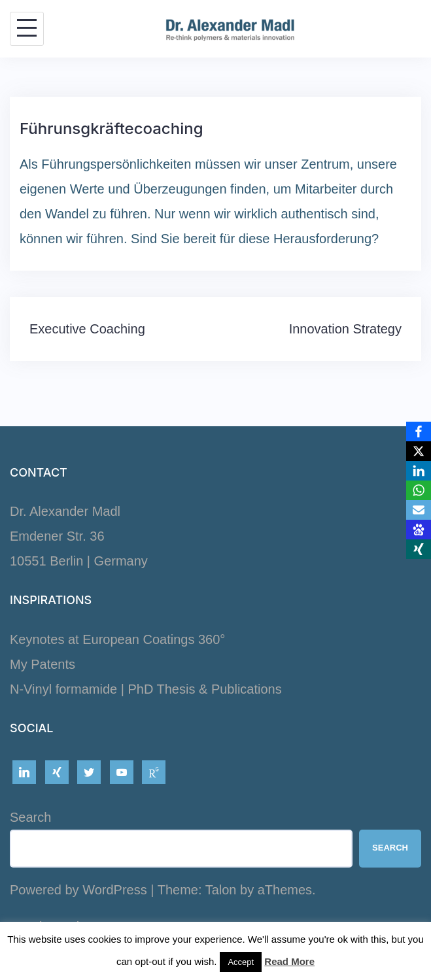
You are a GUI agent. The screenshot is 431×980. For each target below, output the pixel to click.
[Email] (419, 510)
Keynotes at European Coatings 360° (117, 639)
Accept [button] (241, 962)
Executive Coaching (87, 329)
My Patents (43, 664)
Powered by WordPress (78, 890)
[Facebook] (419, 431)
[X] (419, 451)
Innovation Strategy (345, 329)
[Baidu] (419, 530)
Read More (289, 961)
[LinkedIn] (419, 471)
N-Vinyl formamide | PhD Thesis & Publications (146, 689)
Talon (221, 890)
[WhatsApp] (419, 490)
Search (30, 817)
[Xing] (419, 549)
